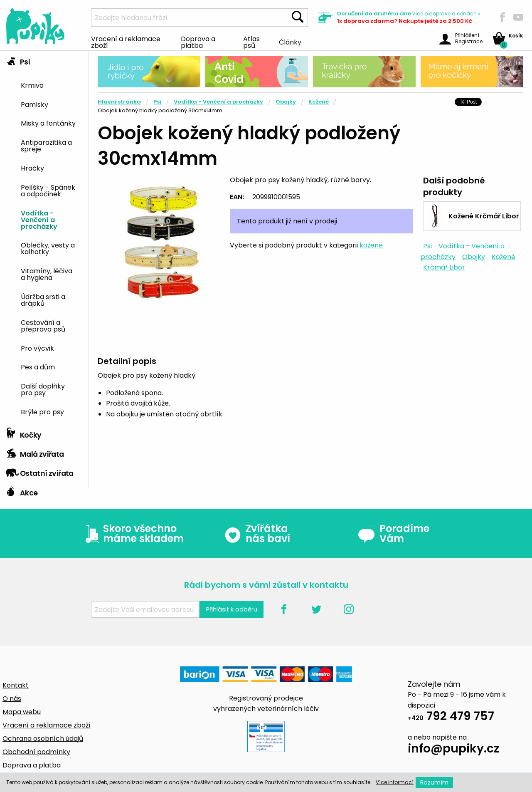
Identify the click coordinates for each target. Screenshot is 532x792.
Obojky (286, 102)
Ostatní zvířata (40, 471)
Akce (22, 491)
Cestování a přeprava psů (43, 325)
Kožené (319, 102)
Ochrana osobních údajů (43, 739)
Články (290, 42)
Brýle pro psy (42, 411)
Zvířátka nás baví (257, 534)
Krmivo (32, 85)
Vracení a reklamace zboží (126, 42)
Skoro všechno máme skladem (133, 534)
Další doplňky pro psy (43, 389)
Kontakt (16, 685)
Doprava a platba (198, 42)
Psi (18, 60)
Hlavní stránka (119, 102)
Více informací (395, 782)
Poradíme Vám (394, 534)
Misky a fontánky (48, 123)
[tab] (44, 237)
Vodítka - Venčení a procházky (39, 219)
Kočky (24, 433)
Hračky (32, 168)
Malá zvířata (35, 452)
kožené (371, 245)
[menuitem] (52, 85)
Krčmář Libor (444, 267)
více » (446, 14)
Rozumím (434, 782)
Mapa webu (22, 712)
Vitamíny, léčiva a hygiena (47, 274)
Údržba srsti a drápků (43, 299)
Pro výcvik (37, 348)
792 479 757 (451, 717)
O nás (12, 699)
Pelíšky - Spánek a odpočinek (48, 190)
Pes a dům (38, 366)
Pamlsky (34, 104)
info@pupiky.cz (453, 750)
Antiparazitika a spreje (46, 145)
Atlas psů (251, 42)
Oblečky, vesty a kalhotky (48, 248)
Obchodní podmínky (36, 752)
